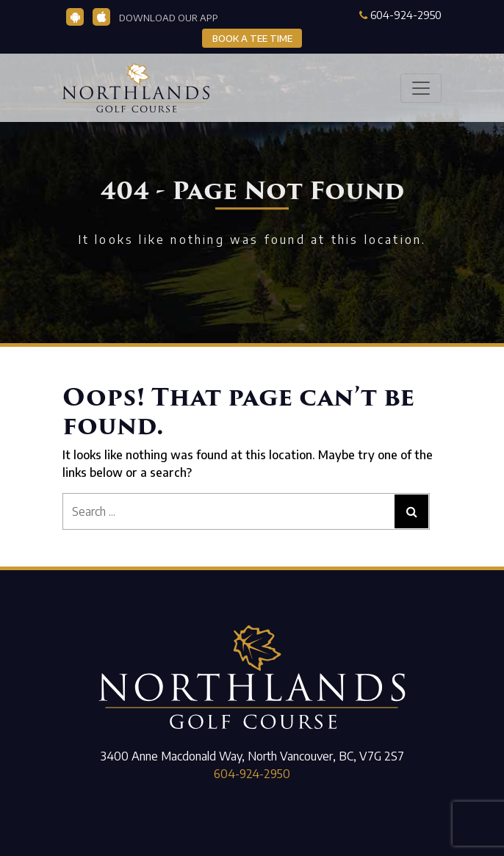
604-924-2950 (400, 15)
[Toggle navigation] (421, 88)
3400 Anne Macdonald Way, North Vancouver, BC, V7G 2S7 (252, 756)
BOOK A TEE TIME (252, 38)
